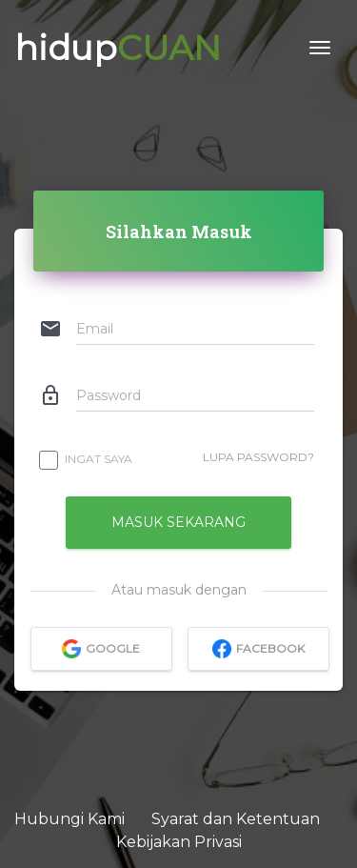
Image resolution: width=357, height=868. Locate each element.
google (101, 649)
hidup (118, 48)
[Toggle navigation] (320, 48)
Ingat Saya (87, 459)
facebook (258, 649)
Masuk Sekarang (178, 522)
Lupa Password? (258, 457)
